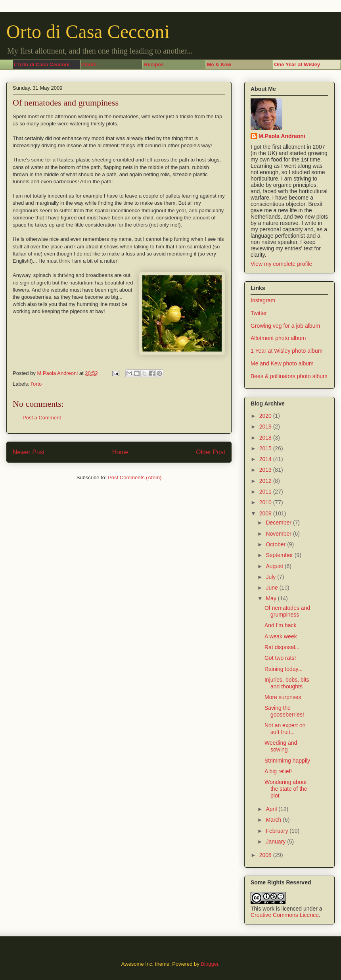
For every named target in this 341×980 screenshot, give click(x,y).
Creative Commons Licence (285, 915)
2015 (266, 448)
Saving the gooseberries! (284, 711)
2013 (266, 470)
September (280, 555)
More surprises (283, 697)
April (272, 809)
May (272, 598)
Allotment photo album (278, 338)
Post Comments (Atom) (135, 478)
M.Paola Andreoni (282, 136)
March (274, 820)
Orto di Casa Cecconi (88, 32)
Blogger (209, 964)
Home (121, 452)
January (276, 842)
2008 (266, 855)
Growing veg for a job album (285, 326)
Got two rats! (280, 658)
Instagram (263, 300)
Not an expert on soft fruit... (285, 729)
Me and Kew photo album (282, 363)
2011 (266, 492)
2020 (266, 416)
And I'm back (281, 625)
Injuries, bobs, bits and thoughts (287, 683)
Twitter (259, 313)
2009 (266, 513)
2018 (266, 438)
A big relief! (278, 771)
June (272, 588)
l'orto (36, 384)
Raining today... (284, 669)
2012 (266, 481)
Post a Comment (42, 418)
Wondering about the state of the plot (286, 789)
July (271, 577)
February (278, 831)
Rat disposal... (282, 647)
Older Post (211, 452)
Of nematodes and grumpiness (287, 611)
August (275, 566)
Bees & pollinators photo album (289, 376)
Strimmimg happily (287, 761)
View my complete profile (281, 264)
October (276, 544)
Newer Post (29, 452)
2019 (266, 427)
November (279, 534)
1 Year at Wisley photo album (286, 351)
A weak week (281, 636)
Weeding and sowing (281, 746)
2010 (266, 502)
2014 (266, 459)
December (279, 523)
